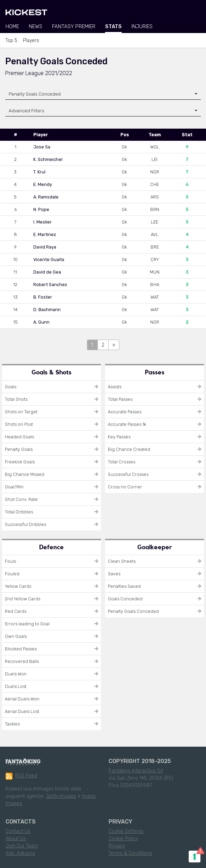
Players (31, 40)
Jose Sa (42, 147)
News (36, 26)
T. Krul (39, 172)
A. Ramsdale (46, 197)
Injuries (142, 26)
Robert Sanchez (50, 285)
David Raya (45, 247)
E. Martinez (45, 234)
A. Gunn (41, 322)
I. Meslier (42, 222)
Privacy (117, 846)
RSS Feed (21, 776)
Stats (113, 26)
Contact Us (18, 831)
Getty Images (61, 796)
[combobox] (103, 94)
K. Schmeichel (48, 159)
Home (12, 26)
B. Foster (43, 297)
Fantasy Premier (74, 26)
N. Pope (41, 209)
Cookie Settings (126, 831)
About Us (16, 839)
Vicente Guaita (49, 259)
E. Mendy (43, 184)
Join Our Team (22, 846)
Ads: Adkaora (20, 853)
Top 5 (11, 40)
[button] (103, 111)
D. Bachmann (47, 310)
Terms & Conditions (130, 853)
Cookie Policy (123, 839)
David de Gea (47, 272)
